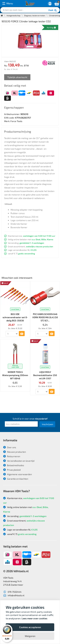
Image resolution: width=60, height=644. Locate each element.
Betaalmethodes (14, 465)
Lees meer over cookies (34, 618)
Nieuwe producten (15, 452)
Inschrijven (48, 424)
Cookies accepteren (30, 627)
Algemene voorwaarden (18, 474)
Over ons (10, 447)
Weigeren (30, 636)
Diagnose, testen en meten (35, 15)
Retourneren (12, 456)
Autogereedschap (13, 15)
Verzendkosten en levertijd (19, 461)
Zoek (53, 10)
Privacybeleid (12, 470)
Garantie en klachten (16, 479)
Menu (8, 3)
